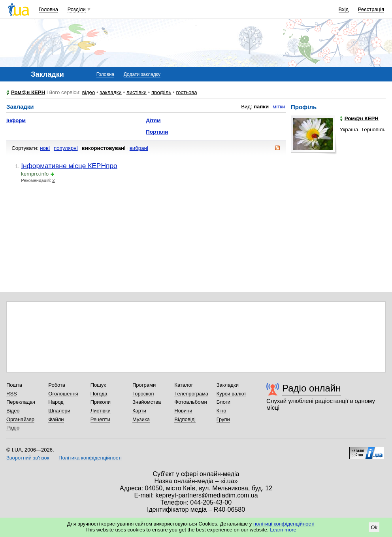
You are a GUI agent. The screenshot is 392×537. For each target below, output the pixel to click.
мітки (279, 107)
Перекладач (21, 402)
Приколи (101, 402)
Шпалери (59, 411)
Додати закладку (142, 74)
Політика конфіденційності (90, 458)
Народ (56, 402)
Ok (374, 527)
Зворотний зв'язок (28, 458)
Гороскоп (143, 394)
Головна (48, 9)
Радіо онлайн (312, 388)
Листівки (101, 411)
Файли (56, 419)
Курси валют (232, 394)
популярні (66, 148)
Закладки (228, 385)
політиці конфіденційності (284, 524)
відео (89, 92)
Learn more (283, 530)
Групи (223, 419)
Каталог (184, 385)
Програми (144, 385)
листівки (137, 92)
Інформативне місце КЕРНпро (69, 166)
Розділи (77, 9)
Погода (99, 394)
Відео (13, 411)
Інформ (16, 120)
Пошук (98, 385)
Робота (57, 385)
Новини (183, 411)
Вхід (344, 9)
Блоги (223, 402)
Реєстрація (371, 9)
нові (45, 148)
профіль (161, 92)
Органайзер (20, 419)
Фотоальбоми (190, 402)
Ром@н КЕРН (28, 92)
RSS (12, 394)
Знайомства (147, 402)
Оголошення (63, 394)
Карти (139, 411)
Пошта (14, 385)
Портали (157, 132)
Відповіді (185, 419)
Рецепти (100, 419)
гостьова (186, 92)
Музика (141, 419)
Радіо (13, 428)
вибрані (139, 148)
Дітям (153, 120)
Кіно (221, 411)
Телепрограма (191, 394)
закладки (111, 92)
